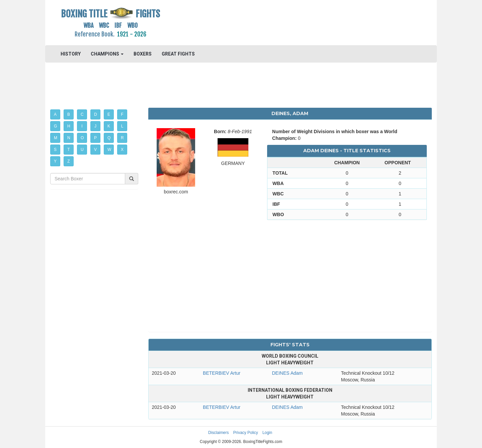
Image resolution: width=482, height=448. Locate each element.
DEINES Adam (287, 373)
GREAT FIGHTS (178, 54)
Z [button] (68, 161)
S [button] (55, 150)
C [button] (82, 114)
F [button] (122, 114)
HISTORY (71, 54)
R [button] (122, 138)
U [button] (82, 150)
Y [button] (55, 161)
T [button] (68, 150)
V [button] (95, 150)
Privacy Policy (246, 433)
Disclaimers (218, 433)
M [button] (56, 138)
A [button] (55, 114)
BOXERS (143, 54)
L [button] (122, 126)
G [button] (55, 126)
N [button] (69, 138)
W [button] (109, 150)
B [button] (69, 114)
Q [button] (109, 138)
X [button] (122, 150)
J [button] (95, 126)
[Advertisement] (290, 22)
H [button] (69, 126)
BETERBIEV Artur (222, 373)
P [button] (95, 138)
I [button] (82, 126)
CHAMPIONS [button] (107, 54)
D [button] (96, 114)
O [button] (82, 138)
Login (267, 433)
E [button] (109, 114)
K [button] (109, 126)
